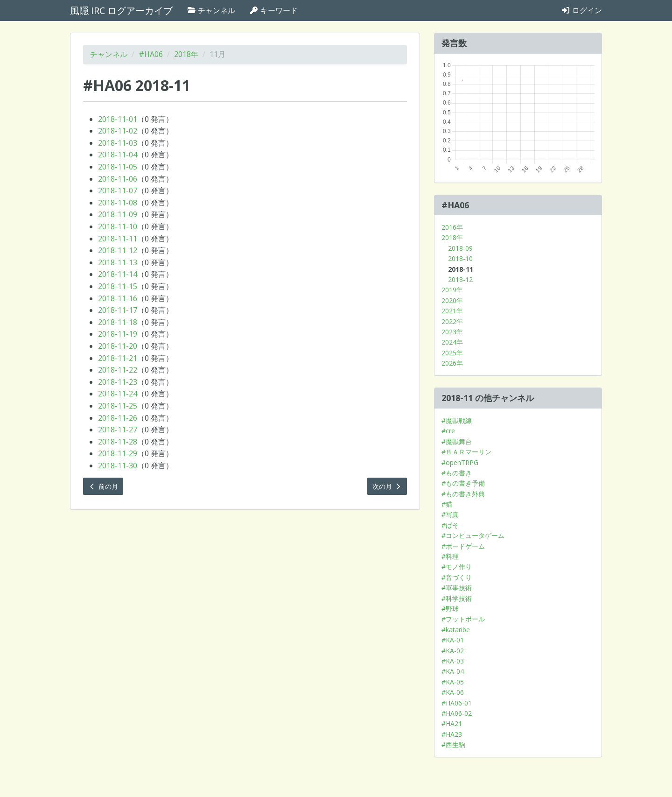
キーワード (273, 10)
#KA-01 (453, 640)
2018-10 (460, 258)
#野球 (450, 609)
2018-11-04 (118, 155)
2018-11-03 (118, 143)
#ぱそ (450, 525)
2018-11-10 (118, 226)
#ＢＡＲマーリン (466, 452)
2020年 (452, 300)
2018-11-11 (118, 239)
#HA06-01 (457, 703)
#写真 (450, 514)
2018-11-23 (118, 382)
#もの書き (457, 473)
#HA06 (151, 54)
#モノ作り (457, 567)
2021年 (452, 311)
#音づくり (457, 577)
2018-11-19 (118, 334)
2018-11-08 (118, 203)
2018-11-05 (118, 167)
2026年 (452, 363)
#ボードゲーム (463, 546)
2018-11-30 (118, 466)
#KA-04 (453, 671)
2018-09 (460, 248)
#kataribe (456, 630)
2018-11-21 (118, 358)
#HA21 (452, 723)
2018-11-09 (118, 214)
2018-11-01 (118, 119)
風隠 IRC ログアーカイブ (121, 11)
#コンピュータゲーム (473, 535)
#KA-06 (453, 692)
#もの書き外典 (463, 494)
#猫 (447, 504)
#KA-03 (453, 661)
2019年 (452, 290)
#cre (448, 431)
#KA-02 (453, 651)
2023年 (452, 332)
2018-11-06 (118, 179)
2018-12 (460, 279)
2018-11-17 (118, 310)
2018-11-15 (118, 286)
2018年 (186, 54)
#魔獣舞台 (457, 441)
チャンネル (211, 10)
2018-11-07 (118, 190)
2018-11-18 (118, 322)
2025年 (452, 353)
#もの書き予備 (463, 483)
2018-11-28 (118, 442)
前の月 (103, 486)
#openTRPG (460, 462)
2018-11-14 (118, 274)
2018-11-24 (118, 394)
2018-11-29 (118, 453)
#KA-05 (453, 682)
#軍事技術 (457, 588)
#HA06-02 (457, 713)
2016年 (452, 227)
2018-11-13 (118, 262)
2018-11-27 (118, 430)
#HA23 (452, 734)
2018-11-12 (118, 250)
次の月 (387, 486)
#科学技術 (457, 598)
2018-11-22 (118, 370)
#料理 (450, 556)
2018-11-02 (118, 131)
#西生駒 (453, 744)
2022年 (452, 321)
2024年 (452, 342)
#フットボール (463, 619)
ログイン (581, 10)
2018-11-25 (118, 406)
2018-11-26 (118, 418)
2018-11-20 (118, 346)
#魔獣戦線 (457, 420)
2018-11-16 (118, 298)
